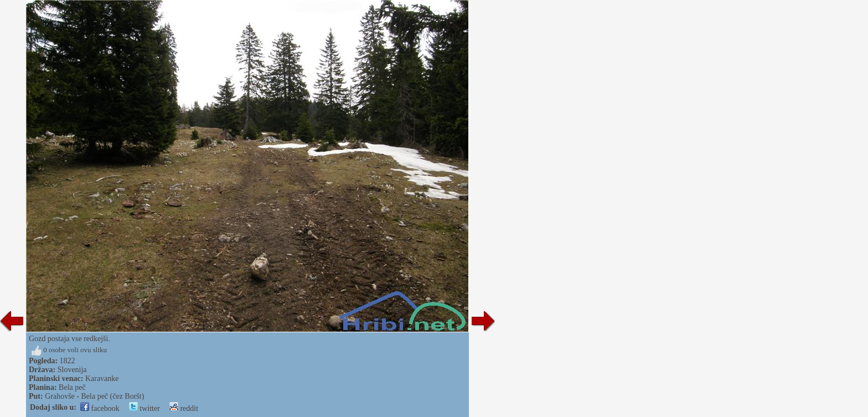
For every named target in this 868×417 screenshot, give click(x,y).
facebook (100, 408)
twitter (144, 408)
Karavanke (102, 379)
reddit (184, 408)
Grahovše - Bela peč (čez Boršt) (94, 396)
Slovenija (72, 370)
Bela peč (72, 387)
